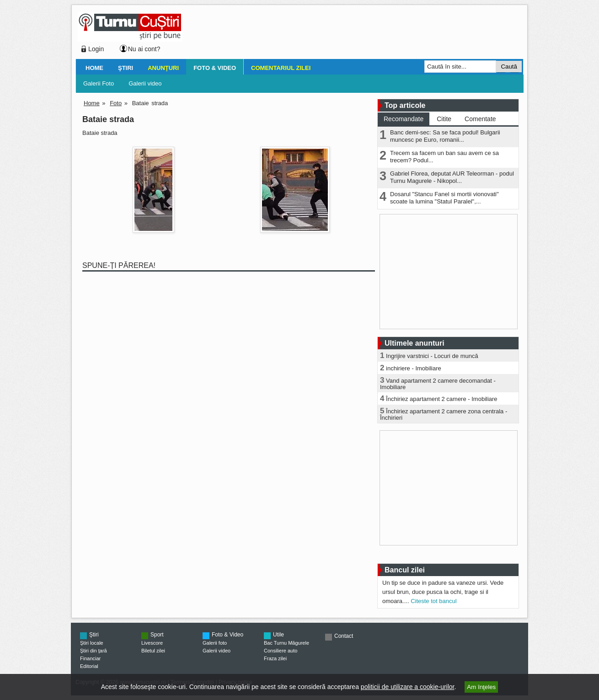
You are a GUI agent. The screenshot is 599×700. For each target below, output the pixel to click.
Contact (344, 636)
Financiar (90, 658)
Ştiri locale (92, 643)
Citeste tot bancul (433, 601)
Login (96, 49)
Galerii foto (215, 643)
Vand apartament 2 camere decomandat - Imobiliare (438, 384)
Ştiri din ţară (94, 651)
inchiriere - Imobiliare (414, 368)
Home (94, 68)
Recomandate (404, 119)
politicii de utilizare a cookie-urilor (408, 687)
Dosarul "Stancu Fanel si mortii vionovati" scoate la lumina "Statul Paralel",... (444, 198)
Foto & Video (215, 68)
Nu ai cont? (144, 49)
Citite (444, 119)
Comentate (480, 119)
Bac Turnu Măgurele (286, 643)
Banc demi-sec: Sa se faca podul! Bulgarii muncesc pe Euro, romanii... (445, 136)
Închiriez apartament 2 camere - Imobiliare (442, 399)
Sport (157, 635)
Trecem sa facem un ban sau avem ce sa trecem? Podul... (444, 157)
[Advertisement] (350, 34)
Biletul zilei (153, 651)
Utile (278, 635)
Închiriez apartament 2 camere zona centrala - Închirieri (444, 414)
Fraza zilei (275, 658)
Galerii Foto (99, 83)
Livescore (152, 643)
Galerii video (145, 83)
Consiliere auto (281, 651)
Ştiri (126, 68)
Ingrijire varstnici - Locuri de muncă (432, 356)
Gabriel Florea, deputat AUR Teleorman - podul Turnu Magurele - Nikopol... (452, 177)
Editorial (89, 666)
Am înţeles (481, 687)
